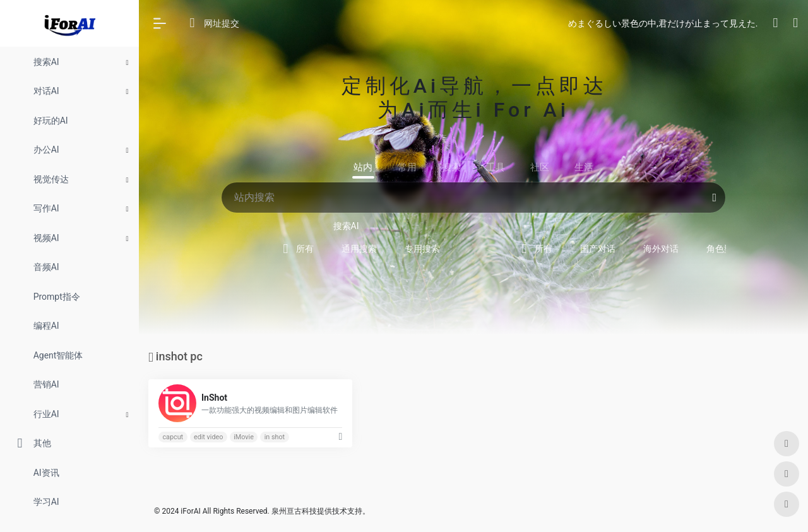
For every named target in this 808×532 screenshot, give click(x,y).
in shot (275, 437)
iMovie (244, 437)
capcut (173, 437)
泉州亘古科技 (294, 511)
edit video (208, 437)
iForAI (190, 511)
